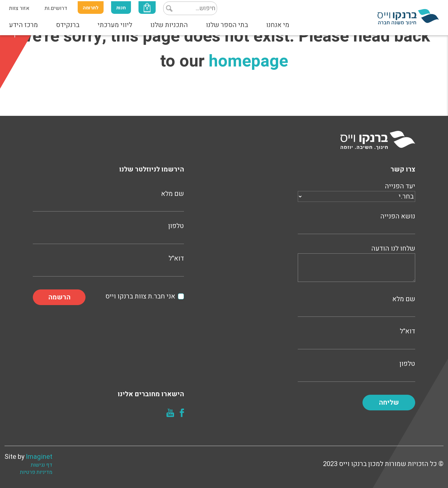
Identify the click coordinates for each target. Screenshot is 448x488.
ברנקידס (68, 25)
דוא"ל (356, 338)
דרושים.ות (56, 8)
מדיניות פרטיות (36, 472)
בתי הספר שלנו (227, 25)
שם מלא (356, 306)
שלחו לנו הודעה (356, 264)
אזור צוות (19, 8)
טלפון (356, 370)
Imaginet (39, 457)
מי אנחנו (278, 25)
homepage (248, 61)
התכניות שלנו (169, 25)
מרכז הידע (23, 25)
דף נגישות (42, 465)
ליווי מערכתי (115, 25)
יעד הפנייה (356, 191)
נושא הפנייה (356, 223)
